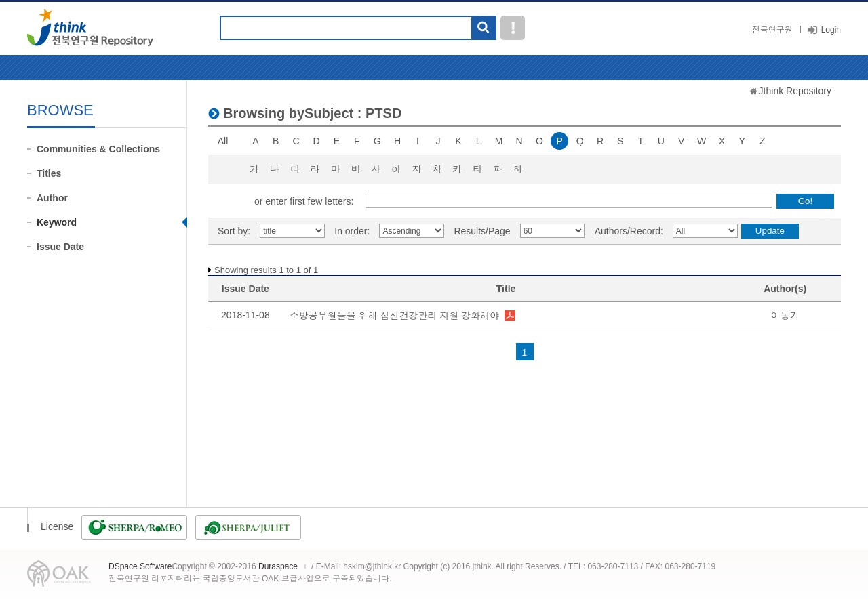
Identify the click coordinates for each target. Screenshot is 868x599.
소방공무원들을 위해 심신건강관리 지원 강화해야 (395, 316)
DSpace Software (140, 566)
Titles (49, 173)
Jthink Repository (795, 91)
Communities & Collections (98, 149)
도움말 (513, 28)
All (223, 141)
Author (52, 198)
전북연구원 (772, 30)
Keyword (57, 222)
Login (831, 30)
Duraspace (278, 566)
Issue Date (60, 247)
